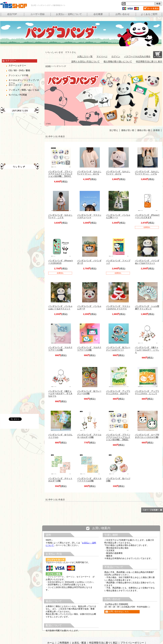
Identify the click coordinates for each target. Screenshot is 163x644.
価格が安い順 (128, 130)
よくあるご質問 (149, 14)
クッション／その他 (18, 75)
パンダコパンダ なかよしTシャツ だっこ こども (147, 173)
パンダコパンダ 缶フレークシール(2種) (89, 392)
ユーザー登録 (37, 14)
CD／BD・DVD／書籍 (19, 70)
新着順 (157, 130)
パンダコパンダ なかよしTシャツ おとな (118, 173)
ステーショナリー (17, 66)
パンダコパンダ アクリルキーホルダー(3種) (89, 436)
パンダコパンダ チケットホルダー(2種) (60, 480)
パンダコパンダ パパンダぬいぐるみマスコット (147, 262)
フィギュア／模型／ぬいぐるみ (24, 90)
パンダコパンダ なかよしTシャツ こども (60, 216)
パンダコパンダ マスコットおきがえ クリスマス (118, 307)
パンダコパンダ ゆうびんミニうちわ (60, 436)
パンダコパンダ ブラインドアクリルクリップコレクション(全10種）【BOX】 (60, 174)
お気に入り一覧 (85, 56)
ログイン (116, 56)
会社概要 (98, 14)
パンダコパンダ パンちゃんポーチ (89, 307)
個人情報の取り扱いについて (118, 61)
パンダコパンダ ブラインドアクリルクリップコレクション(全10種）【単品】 (118, 437)
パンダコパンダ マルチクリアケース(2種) (60, 349)
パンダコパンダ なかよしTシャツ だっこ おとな (89, 173)
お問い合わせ (123, 14)
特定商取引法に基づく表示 (149, 61)
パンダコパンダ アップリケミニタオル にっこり (147, 392)
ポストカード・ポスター (21, 85)
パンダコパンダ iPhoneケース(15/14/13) (61, 262)
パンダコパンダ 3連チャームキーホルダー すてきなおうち (60, 394)
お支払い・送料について (69, 14)
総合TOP (12, 14)
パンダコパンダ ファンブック (118, 262)
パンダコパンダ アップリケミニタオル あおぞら (118, 392)
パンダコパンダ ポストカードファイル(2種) (89, 480)
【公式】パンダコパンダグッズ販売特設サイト (13, 5)
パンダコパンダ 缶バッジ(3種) (118, 480)
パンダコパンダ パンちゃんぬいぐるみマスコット (60, 307)
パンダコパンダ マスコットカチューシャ (89, 216)
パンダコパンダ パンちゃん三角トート (118, 216)
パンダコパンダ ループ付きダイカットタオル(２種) (147, 436)
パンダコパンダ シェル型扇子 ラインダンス (147, 307)
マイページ (102, 56)
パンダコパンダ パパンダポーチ (89, 262)
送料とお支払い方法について (85, 61)
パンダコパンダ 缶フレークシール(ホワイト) (118, 349)
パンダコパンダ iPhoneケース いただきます (147, 216)
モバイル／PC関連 (18, 95)
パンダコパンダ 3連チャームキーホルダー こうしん (147, 350)
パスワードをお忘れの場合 (137, 56)
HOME (48, 66)
